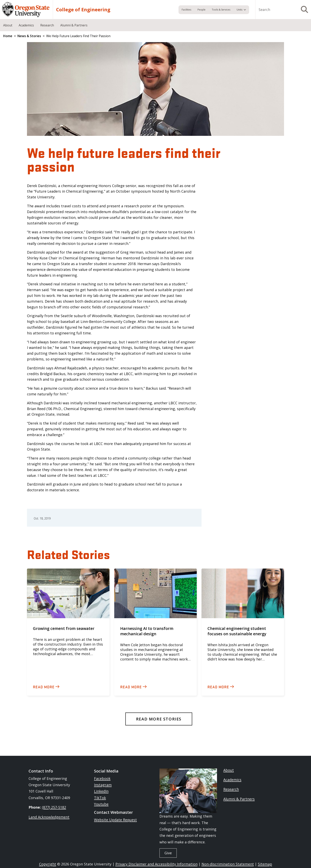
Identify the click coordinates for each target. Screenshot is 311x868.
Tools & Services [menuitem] (221, 10)
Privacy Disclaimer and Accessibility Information (156, 864)
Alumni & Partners (239, 799)
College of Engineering (83, 10)
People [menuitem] (202, 10)
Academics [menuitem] (26, 25)
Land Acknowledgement (49, 817)
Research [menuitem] (47, 25)
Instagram (103, 785)
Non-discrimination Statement (228, 864)
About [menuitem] (8, 25)
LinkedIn (101, 791)
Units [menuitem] (239, 10)
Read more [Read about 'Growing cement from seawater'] (44, 687)
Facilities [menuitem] (186, 10)
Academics (232, 780)
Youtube (101, 804)
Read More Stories (159, 719)
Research (231, 789)
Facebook (102, 778)
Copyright (48, 864)
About (229, 770)
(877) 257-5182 (54, 807)
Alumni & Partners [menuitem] (74, 25)
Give (168, 853)
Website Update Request (115, 820)
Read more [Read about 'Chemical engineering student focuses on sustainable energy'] (218, 687)
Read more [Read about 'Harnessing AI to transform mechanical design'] (131, 687)
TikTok (100, 798)
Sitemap (265, 864)
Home (8, 36)
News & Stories (29, 36)
